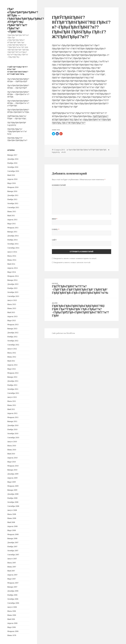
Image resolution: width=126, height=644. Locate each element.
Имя (55, 219)
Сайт (54, 240)
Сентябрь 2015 (13, 207)
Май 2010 (11, 454)
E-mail (56, 229)
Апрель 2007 (12, 575)
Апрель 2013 (12, 316)
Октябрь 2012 (13, 341)
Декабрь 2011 (13, 381)
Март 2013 (12, 320)
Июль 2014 (12, 256)
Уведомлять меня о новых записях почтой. (72, 262)
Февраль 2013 (13, 325)
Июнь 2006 (12, 615)
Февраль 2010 (13, 466)
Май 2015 (11, 216)
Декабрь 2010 (13, 425)
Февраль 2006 (13, 631)
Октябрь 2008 (13, 502)
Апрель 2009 (12, 478)
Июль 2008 (12, 514)
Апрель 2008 (12, 526)
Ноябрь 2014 (12, 240)
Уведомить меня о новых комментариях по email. (75, 258)
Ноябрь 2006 (12, 595)
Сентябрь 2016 (13, 171)
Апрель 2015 (12, 220)
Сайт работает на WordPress (63, 333)
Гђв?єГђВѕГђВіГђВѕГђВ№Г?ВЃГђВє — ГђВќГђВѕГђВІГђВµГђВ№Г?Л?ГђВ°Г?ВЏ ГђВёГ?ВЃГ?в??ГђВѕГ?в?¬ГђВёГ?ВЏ (26, 20)
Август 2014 (12, 252)
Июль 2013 (12, 304)
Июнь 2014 (12, 260)
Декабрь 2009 (13, 474)
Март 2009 (12, 482)
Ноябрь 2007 (12, 547)
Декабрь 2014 (13, 236)
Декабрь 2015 (13, 195)
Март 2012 (12, 369)
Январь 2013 (12, 329)
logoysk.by (56, 152)
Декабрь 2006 (13, 591)
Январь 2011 (12, 421)
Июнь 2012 (12, 357)
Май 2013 (11, 312)
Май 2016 (11, 175)
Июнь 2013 (12, 308)
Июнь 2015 (12, 212)
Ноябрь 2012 (12, 337)
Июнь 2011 (12, 405)
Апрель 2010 (12, 458)
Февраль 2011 (13, 417)
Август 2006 (12, 607)
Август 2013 (12, 300)
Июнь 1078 (12, 635)
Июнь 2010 (12, 450)
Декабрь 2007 (13, 542)
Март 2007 (12, 579)
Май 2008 (11, 522)
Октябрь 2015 (13, 203)
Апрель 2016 (12, 179)
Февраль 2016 (13, 187)
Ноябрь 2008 (12, 498)
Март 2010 (12, 462)
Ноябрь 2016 (12, 163)
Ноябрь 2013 (12, 288)
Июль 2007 (12, 563)
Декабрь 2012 (13, 333)
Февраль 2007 (13, 583)
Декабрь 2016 (13, 159)
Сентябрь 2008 (13, 506)
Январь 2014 (12, 280)
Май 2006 (11, 619)
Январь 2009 (12, 490)
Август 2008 (12, 510)
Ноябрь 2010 (12, 429)
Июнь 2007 (12, 567)
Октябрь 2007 (13, 551)
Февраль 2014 (13, 276)
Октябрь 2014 (13, 244)
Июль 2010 (12, 446)
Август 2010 (12, 442)
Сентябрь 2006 (13, 603)
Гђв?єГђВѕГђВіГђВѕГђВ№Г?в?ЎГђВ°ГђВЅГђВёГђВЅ (87, 150)
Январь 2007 (12, 587)
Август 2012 (12, 349)
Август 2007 (12, 559)
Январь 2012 (12, 377)
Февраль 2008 (13, 534)
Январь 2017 (12, 155)
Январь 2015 (12, 232)
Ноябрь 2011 (12, 385)
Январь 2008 (12, 538)
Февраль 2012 (13, 373)
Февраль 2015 (13, 228)
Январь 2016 (12, 191)
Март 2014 (12, 272)
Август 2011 (12, 397)
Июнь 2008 (12, 518)
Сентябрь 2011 (13, 393)
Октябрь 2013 (13, 292)
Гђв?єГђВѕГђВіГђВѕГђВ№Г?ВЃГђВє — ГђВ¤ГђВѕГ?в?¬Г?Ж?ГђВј (18, 94)
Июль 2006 (12, 611)
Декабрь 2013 (13, 284)
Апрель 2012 (12, 365)
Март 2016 (12, 183)
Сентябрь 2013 (13, 296)
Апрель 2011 (12, 413)
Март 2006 (12, 627)
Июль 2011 (12, 401)
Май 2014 (11, 264)
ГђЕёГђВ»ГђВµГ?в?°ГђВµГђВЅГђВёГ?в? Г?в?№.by (17, 131)
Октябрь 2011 (13, 389)
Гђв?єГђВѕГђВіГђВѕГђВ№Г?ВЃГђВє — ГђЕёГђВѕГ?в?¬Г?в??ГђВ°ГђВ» (18, 103)
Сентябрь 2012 (13, 345)
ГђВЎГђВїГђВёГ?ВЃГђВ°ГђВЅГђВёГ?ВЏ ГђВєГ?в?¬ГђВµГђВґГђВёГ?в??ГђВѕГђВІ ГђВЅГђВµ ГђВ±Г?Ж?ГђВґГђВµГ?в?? (81, 120)
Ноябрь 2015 (12, 199)
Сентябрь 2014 (13, 248)
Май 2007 (11, 571)
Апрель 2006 (12, 623)
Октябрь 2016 (13, 167)
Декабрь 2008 (13, 494)
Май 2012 (11, 361)
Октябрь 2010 (13, 434)
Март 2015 (12, 224)
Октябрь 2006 (13, 599)
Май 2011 (11, 409)
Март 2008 (12, 530)
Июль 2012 (12, 353)
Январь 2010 (12, 470)
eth (64, 152)
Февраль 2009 (13, 486)
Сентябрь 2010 (13, 438)
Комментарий (59, 185)
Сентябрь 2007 (13, 555)
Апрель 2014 (12, 268)
